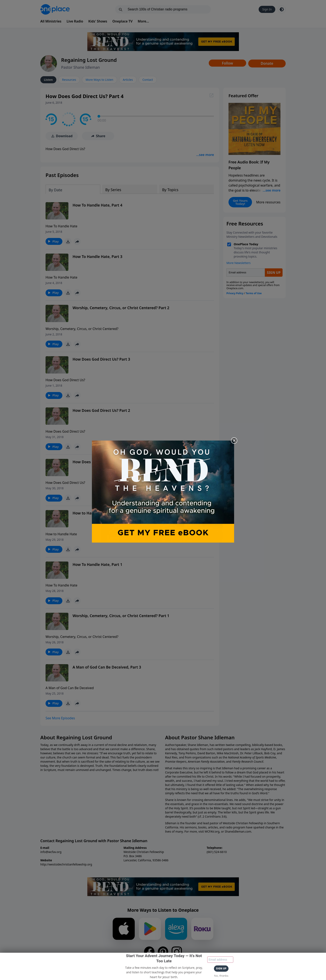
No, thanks (221, 976)
